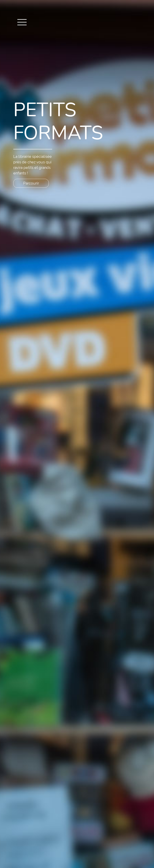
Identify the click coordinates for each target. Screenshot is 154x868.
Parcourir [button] (31, 183)
